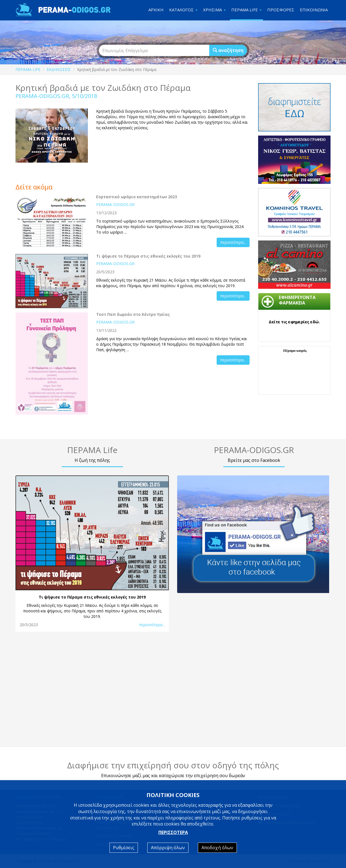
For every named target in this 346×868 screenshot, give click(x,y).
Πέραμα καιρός (295, 350)
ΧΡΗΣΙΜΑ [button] (214, 10)
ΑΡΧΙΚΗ (156, 10)
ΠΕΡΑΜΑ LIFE (28, 69)
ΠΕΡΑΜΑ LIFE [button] (247, 10)
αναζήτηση (228, 50)
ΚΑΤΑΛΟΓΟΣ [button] (183, 10)
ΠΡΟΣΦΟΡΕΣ (281, 10)
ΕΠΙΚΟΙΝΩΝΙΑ (314, 10)
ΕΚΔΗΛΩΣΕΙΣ (59, 69)
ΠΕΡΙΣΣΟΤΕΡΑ (173, 832)
